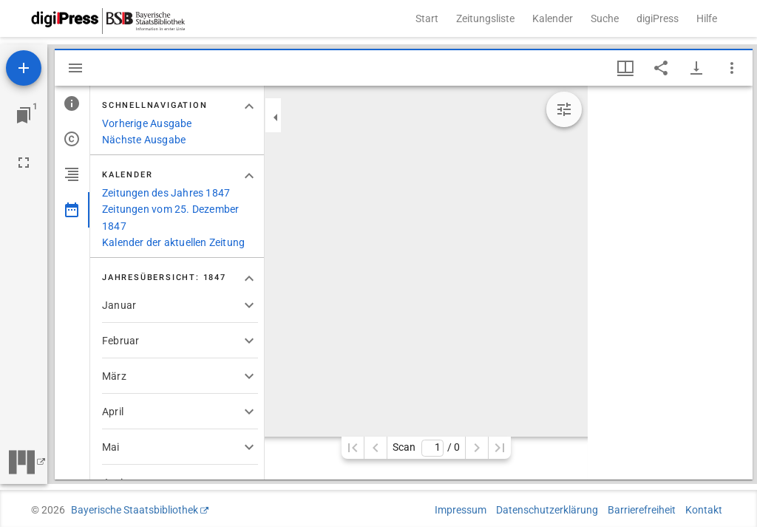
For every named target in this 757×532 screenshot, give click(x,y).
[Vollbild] (24, 163)
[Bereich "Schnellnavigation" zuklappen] (249, 106)
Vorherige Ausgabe (147, 123)
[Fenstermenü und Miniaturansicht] (625, 68)
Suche (605, 18)
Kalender (553, 18)
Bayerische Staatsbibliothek (135, 510)
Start (427, 18)
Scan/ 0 (426, 448)
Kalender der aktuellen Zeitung (173, 242)
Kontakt (704, 510)
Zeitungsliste (485, 18)
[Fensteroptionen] (732, 68)
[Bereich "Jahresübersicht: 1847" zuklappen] (249, 279)
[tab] (72, 103)
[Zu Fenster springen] (24, 115)
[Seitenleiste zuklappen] (276, 117)
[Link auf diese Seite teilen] (661, 68)
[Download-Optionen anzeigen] (696, 68)
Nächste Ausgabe (144, 140)
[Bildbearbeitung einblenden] (564, 109)
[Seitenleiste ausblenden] (75, 68)
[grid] (670, 283)
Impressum (461, 510)
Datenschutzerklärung (547, 510)
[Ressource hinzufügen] (24, 68)
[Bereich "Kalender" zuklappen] (249, 176)
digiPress (658, 18)
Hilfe (707, 18)
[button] (180, 305)
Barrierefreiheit (642, 510)
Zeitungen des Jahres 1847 (166, 193)
